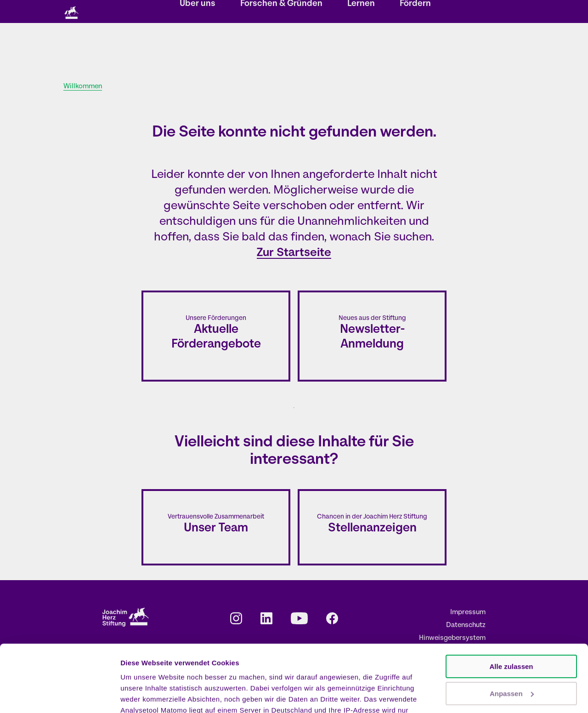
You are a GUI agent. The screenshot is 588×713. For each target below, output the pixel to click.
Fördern (415, 48)
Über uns (198, 48)
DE (409, 12)
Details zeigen (144, 695)
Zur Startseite (294, 253)
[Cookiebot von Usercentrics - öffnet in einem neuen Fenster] (59, 695)
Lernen (361, 48)
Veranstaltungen (231, 12)
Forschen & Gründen (281, 48)
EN (422, 12)
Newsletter (280, 12)
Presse (383, 12)
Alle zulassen (511, 604)
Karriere (350, 12)
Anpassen (512, 630)
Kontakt (317, 12)
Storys (188, 12)
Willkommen (83, 87)
